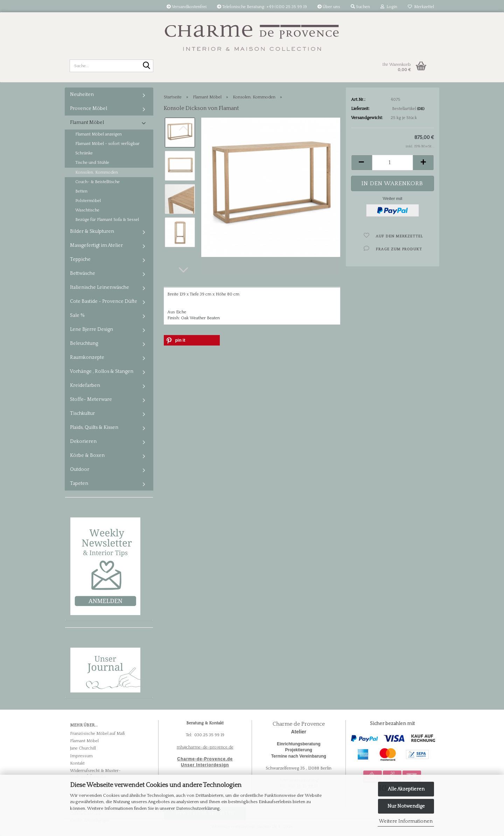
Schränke (84, 153)
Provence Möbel (89, 109)
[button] (183, 270)
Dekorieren (83, 441)
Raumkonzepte (87, 357)
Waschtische (87, 210)
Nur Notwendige (406, 806)
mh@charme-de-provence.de (205, 747)
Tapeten (79, 483)
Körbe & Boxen (87, 455)
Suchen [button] (360, 7)
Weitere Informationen (406, 821)
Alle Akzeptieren (406, 789)
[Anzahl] (393, 163)
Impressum (81, 756)
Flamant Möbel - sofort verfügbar (107, 144)
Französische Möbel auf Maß (97, 734)
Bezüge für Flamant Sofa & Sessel (107, 220)
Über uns (329, 7)
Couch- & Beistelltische (97, 182)
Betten (81, 191)
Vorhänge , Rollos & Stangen (102, 371)
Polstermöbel (88, 201)
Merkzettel (421, 7)
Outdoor (80, 469)
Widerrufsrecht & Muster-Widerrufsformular (95, 774)
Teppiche (80, 259)
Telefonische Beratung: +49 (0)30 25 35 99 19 (262, 7)
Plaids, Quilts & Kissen (94, 427)
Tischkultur (82, 413)
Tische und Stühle (92, 163)
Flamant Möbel (87, 123)
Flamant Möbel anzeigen (99, 134)
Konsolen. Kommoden (97, 172)
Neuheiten (82, 95)
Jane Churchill (83, 748)
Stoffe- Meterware (91, 399)
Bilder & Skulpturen (92, 231)
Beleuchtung (84, 343)
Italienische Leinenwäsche (100, 287)
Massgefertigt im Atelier (96, 245)
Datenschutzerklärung (198, 808)
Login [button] (389, 7)
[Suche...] (147, 66)
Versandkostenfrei (187, 7)
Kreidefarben (85, 385)
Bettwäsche (83, 273)
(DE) (421, 109)
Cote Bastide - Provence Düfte (104, 301)
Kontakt (77, 763)
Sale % (77, 315)
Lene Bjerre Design (92, 329)
